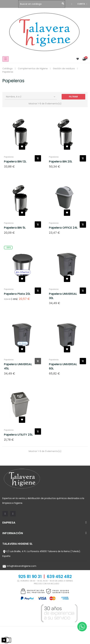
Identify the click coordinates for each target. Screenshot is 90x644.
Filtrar (73, 97)
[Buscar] (42, 4)
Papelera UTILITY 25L (18, 435)
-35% (8, 247)
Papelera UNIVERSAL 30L (63, 296)
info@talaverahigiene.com (22, 566)
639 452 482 (59, 577)
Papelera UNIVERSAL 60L (63, 366)
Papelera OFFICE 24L (63, 228)
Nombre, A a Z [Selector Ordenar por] (31, 97)
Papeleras (9, 157)
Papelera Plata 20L (17, 294)
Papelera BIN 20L (61, 161)
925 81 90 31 (30, 577)
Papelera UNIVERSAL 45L (18, 366)
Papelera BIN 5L (15, 228)
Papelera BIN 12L (15, 161)
